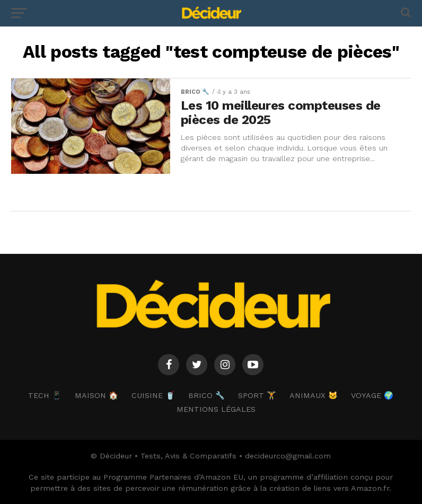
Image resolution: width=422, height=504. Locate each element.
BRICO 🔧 (206, 395)
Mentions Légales (216, 409)
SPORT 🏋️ (257, 395)
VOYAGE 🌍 (372, 395)
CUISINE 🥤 (153, 395)
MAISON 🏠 (96, 395)
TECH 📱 (45, 395)
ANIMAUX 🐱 (314, 395)
